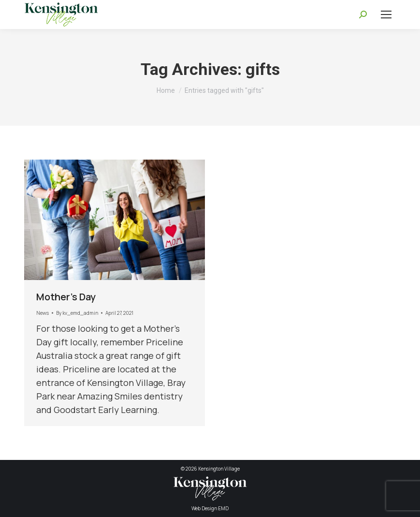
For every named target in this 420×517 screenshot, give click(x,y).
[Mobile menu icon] (386, 15)
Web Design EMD (210, 508)
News (43, 313)
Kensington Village (219, 469)
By (77, 313)
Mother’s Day (66, 297)
